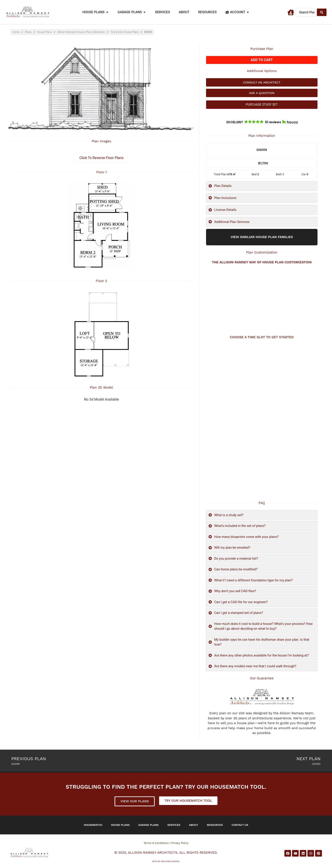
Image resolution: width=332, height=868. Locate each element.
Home (16, 32)
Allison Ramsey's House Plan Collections (81, 32)
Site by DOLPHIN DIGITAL (166, 861)
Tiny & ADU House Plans (124, 32)
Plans (28, 32)
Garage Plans (149, 825)
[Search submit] (322, 12)
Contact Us (240, 825)
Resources (215, 825)
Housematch (93, 825)
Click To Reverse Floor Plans (101, 158)
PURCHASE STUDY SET (262, 105)
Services (174, 825)
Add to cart (262, 60)
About (194, 825)
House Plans (44, 32)
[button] (262, 122)
